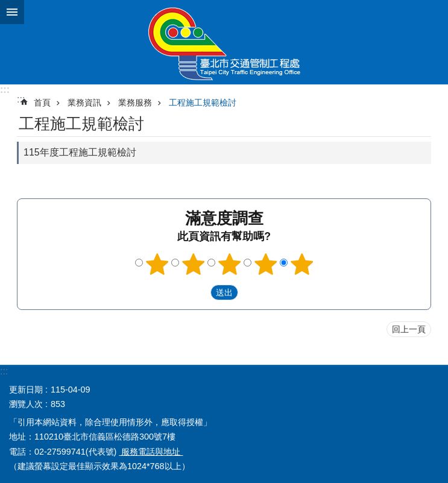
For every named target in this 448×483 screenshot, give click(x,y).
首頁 (42, 103)
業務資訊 (84, 103)
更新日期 (26, 390)
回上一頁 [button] (409, 329)
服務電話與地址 (151, 452)
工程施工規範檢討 (203, 103)
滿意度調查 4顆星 (265, 264)
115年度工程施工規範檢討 (80, 152)
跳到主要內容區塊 (6, 6)
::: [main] (21, 99)
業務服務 (135, 103)
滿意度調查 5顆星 (301, 264)
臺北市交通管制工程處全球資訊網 (224, 42)
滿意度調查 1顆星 (157, 264)
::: (5, 90)
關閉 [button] (12, 12)
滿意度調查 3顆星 (229, 264)
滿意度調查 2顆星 (193, 264)
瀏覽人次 (26, 404)
